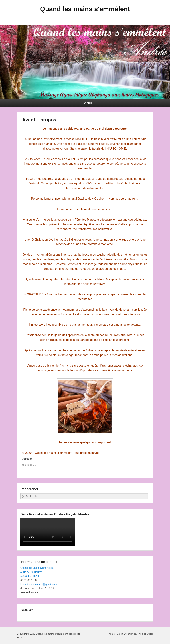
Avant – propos (39, 120)
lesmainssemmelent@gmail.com (39, 584)
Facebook (27, 610)
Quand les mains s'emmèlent (85, 9)
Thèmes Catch (145, 634)
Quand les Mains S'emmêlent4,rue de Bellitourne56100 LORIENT (37, 572)
